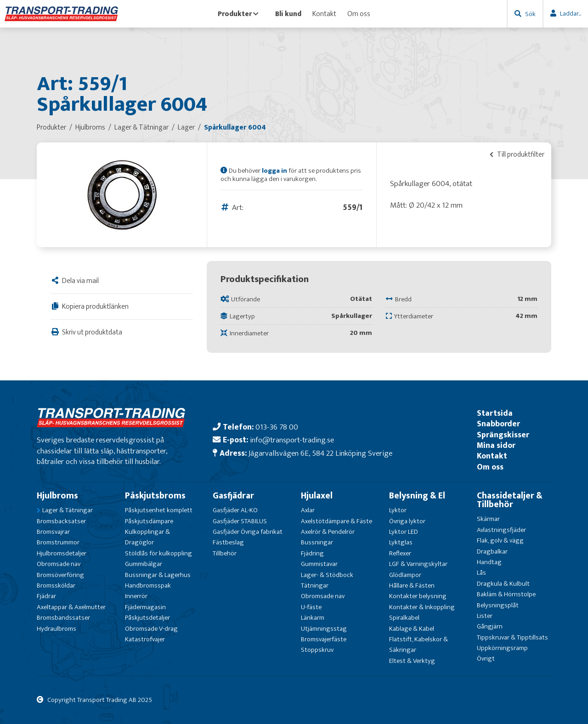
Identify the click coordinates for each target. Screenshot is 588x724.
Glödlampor (405, 575)
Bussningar (317, 542)
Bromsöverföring (60, 575)
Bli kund (288, 14)
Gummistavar (319, 564)
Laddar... (571, 14)
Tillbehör (225, 553)
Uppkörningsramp (502, 648)
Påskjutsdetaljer (147, 618)
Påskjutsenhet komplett (159, 510)
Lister (485, 616)
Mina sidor (496, 445)
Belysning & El (417, 496)
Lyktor (398, 510)
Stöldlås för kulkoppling (158, 553)
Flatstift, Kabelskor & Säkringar (418, 645)
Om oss (359, 14)
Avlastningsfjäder (501, 530)
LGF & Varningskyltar (418, 564)
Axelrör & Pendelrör (328, 532)
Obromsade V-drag (151, 629)
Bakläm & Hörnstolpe (506, 594)
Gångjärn (490, 626)
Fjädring (312, 553)
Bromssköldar (56, 585)
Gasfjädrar (233, 496)
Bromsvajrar (53, 532)
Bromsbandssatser (63, 618)
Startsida (495, 413)
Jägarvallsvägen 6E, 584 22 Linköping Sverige (320, 453)
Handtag (489, 562)
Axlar (308, 510)
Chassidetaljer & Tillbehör (510, 500)
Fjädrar (46, 596)
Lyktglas (401, 542)
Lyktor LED (404, 532)
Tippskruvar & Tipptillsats (512, 637)
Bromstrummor (58, 542)
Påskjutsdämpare (149, 521)
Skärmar (488, 519)
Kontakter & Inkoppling (422, 607)
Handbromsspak (148, 585)
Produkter (238, 14)
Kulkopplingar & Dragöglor (147, 537)
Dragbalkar (492, 551)
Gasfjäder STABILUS (240, 521)
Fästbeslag (228, 542)
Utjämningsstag (324, 629)
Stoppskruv (317, 650)
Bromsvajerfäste (324, 639)
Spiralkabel (404, 618)
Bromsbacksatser (61, 521)
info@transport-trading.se (292, 440)
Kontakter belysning (418, 596)
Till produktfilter (517, 154)
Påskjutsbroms (155, 496)
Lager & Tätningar (68, 510)
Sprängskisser (503, 435)
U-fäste (311, 607)
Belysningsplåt (498, 605)
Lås (481, 573)
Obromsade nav (59, 564)
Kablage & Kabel (412, 629)
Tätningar (315, 585)
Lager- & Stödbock (327, 575)
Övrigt (486, 659)
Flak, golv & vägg (500, 540)
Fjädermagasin (145, 607)
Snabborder (498, 424)
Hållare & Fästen (412, 585)
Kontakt (324, 14)
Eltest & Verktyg (412, 661)
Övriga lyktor (407, 521)
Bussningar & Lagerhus (158, 575)
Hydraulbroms (57, 629)
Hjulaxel (317, 496)
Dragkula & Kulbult (503, 584)
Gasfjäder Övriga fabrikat (248, 532)
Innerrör (136, 596)
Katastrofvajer (145, 639)
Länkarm (313, 618)
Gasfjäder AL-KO (235, 510)
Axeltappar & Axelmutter (71, 607)
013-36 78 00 (277, 427)
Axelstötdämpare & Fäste (336, 521)
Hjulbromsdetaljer (62, 553)
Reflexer (400, 553)
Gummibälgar (144, 564)
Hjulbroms (57, 496)
